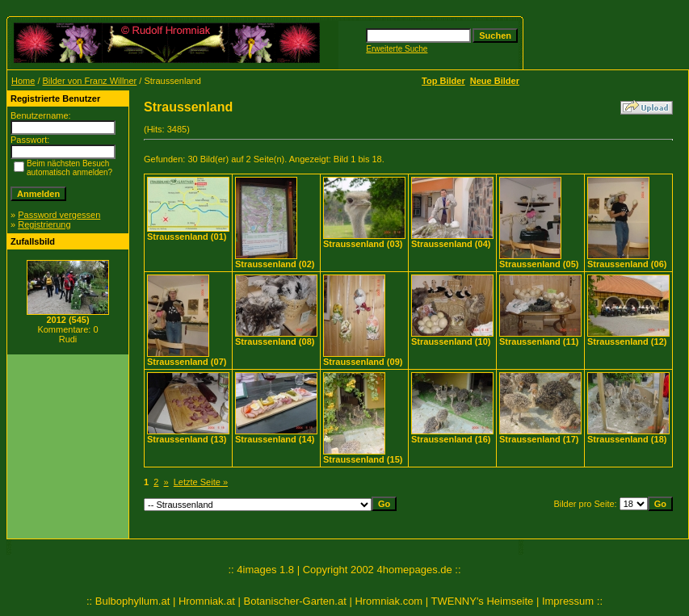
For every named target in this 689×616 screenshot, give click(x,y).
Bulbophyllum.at (133, 601)
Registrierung (44, 224)
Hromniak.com (389, 601)
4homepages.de (414, 570)
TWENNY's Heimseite (483, 601)
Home (23, 81)
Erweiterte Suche (397, 49)
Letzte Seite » (201, 482)
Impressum (568, 601)
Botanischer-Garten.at (295, 601)
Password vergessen (59, 215)
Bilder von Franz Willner (90, 81)
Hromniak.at (207, 601)
